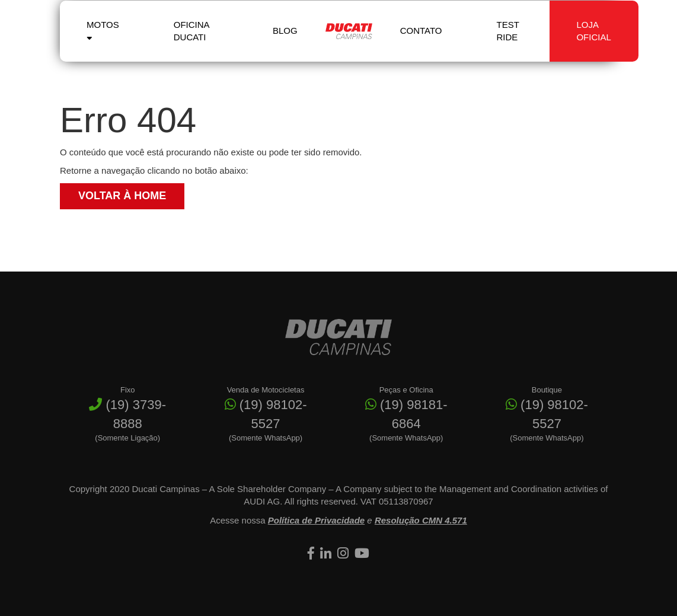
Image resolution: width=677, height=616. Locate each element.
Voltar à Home (122, 196)
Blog (285, 42)
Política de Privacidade (316, 520)
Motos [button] (103, 42)
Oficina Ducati (191, 42)
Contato (421, 42)
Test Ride (508, 42)
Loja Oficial (593, 42)
